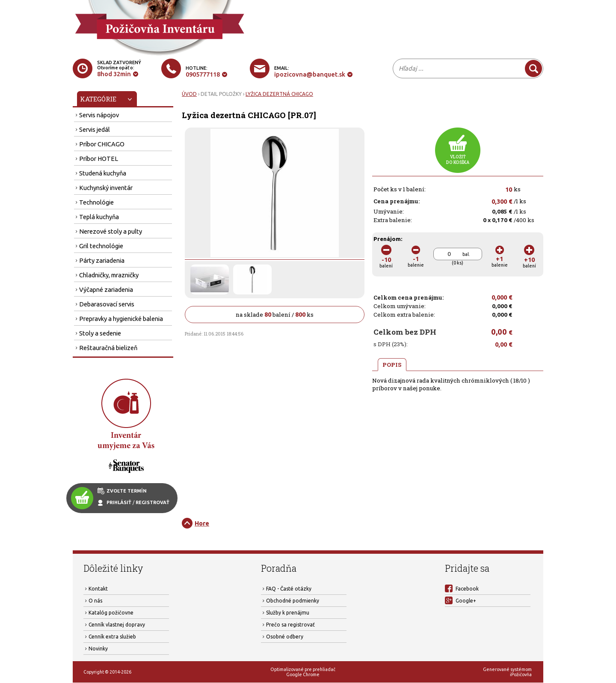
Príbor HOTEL (99, 159)
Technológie (96, 202)
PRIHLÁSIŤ (119, 502)
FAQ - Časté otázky (289, 589)
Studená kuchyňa (103, 173)
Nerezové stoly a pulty (111, 231)
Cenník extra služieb (112, 637)
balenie (416, 259)
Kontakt (98, 589)
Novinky (98, 649)
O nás (95, 601)
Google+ (466, 601)
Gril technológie (101, 246)
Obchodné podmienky (293, 601)
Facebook (467, 589)
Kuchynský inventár (106, 188)
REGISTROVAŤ (153, 502)
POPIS (392, 365)
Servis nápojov (99, 115)
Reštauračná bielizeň (108, 348)
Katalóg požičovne (111, 613)
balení (386, 260)
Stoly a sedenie (100, 333)
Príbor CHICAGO (102, 144)
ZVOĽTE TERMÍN (127, 491)
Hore (202, 523)
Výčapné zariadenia (106, 290)
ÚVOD (189, 94)
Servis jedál (95, 129)
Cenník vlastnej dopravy (117, 625)
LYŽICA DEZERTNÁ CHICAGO (279, 94)
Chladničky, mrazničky (109, 275)
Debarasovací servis (107, 304)
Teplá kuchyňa (99, 217)
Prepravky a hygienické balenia (121, 319)
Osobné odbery (285, 637)
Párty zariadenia (102, 260)
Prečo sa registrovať (290, 625)
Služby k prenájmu (288, 613)
